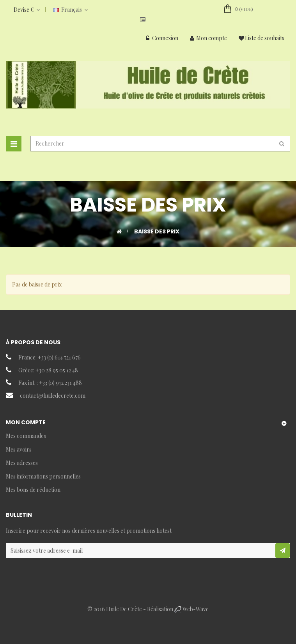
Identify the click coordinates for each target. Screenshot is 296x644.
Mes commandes (26, 436)
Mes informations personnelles (43, 476)
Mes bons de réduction (33, 490)
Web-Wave (196, 609)
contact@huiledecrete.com (53, 396)
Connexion (162, 38)
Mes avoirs (19, 449)
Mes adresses (22, 463)
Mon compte (208, 38)
